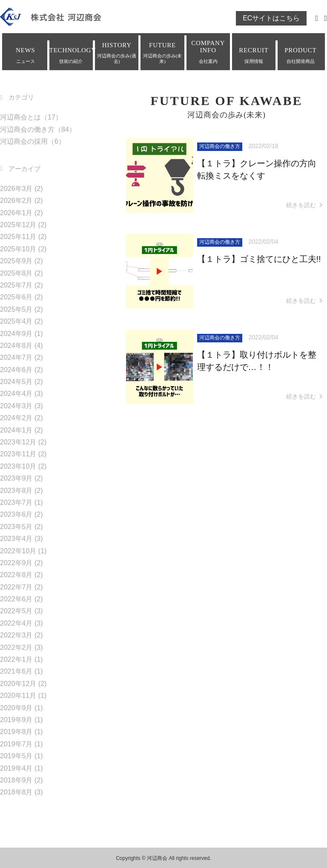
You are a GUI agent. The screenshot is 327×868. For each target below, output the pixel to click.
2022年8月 (16, 575)
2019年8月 (16, 732)
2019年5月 (16, 756)
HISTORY (117, 53)
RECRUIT (254, 55)
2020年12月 (18, 684)
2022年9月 (16, 563)
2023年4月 (16, 539)
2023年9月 (16, 478)
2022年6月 (16, 599)
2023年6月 (16, 514)
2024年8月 (16, 346)
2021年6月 (16, 671)
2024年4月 (16, 394)
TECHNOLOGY (71, 55)
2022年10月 (18, 551)
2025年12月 (18, 225)
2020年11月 (18, 696)
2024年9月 (16, 334)
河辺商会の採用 (24, 141)
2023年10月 (18, 466)
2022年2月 (16, 647)
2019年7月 (16, 744)
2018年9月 (16, 780)
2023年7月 (16, 502)
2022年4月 (16, 623)
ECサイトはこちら (271, 18)
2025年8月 (16, 273)
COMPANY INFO (208, 52)
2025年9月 (16, 261)
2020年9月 (16, 708)
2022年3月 (16, 635)
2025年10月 (18, 249)
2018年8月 (16, 792)
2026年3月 (16, 189)
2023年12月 (18, 442)
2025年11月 (18, 237)
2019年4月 (16, 768)
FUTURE (162, 53)
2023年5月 (16, 527)
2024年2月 (16, 418)
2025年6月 (16, 297)
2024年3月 (16, 406)
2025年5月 (16, 309)
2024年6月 (16, 370)
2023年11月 (18, 454)
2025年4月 (16, 321)
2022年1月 (16, 659)
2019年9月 (16, 720)
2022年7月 (16, 587)
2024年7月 (16, 357)
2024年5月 (16, 382)
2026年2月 (16, 201)
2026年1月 (16, 213)
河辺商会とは (20, 117)
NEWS (26, 55)
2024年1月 (16, 430)
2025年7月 (16, 285)
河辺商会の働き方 (27, 129)
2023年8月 (16, 491)
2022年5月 (16, 611)
